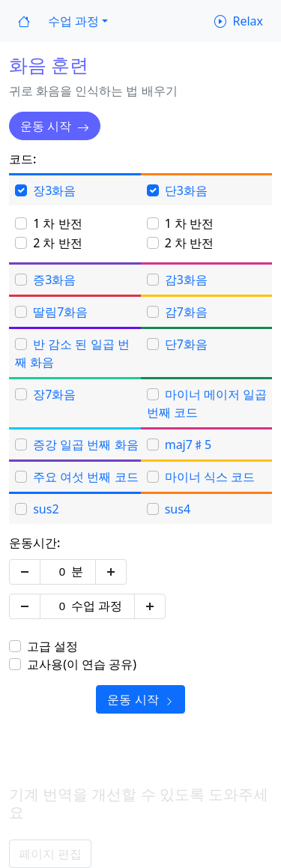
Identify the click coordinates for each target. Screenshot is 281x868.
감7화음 (186, 312)
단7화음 (186, 344)
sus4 (178, 509)
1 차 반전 (57, 223)
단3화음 (186, 190)
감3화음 (186, 280)
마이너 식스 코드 (210, 477)
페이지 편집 (50, 854)
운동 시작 (55, 126)
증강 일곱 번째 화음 (85, 444)
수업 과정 (97, 606)
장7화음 (54, 394)
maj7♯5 (188, 444)
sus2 (46, 509)
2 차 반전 (57, 243)
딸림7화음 (60, 312)
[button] (78, 21)
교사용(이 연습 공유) (82, 664)
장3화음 (54, 190)
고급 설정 (52, 646)
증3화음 (54, 280)
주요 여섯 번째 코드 (85, 477)
